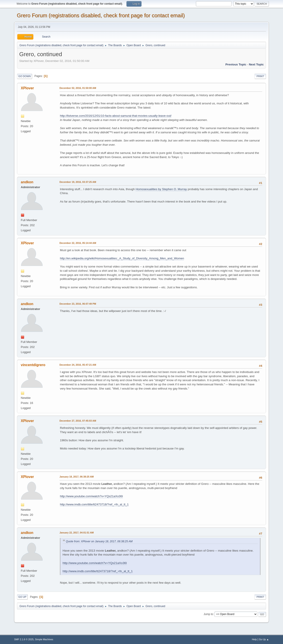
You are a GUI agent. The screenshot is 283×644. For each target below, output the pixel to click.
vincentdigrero (33, 365)
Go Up (22, 597)
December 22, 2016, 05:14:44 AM (78, 243)
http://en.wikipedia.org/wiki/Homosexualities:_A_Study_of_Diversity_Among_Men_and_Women (122, 258)
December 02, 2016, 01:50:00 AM (78, 88)
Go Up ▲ (264, 639)
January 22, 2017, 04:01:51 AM (77, 533)
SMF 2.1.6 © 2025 (24, 639)
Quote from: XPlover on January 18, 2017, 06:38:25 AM (99, 541)
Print (260, 76)
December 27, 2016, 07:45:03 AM (78, 421)
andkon (27, 182)
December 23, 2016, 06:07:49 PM (78, 304)
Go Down (25, 76)
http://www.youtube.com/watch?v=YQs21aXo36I (91, 496)
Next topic (256, 64)
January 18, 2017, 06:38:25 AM (77, 477)
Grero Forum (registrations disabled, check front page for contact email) (101, 15)
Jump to (208, 614)
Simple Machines (44, 639)
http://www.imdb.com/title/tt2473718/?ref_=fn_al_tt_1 (94, 504)
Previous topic (236, 64)
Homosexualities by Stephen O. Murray (161, 189)
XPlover (27, 88)
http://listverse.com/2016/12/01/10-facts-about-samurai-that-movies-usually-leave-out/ (116, 116)
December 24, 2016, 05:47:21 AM (78, 365)
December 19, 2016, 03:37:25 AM (78, 182)
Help (254, 639)
